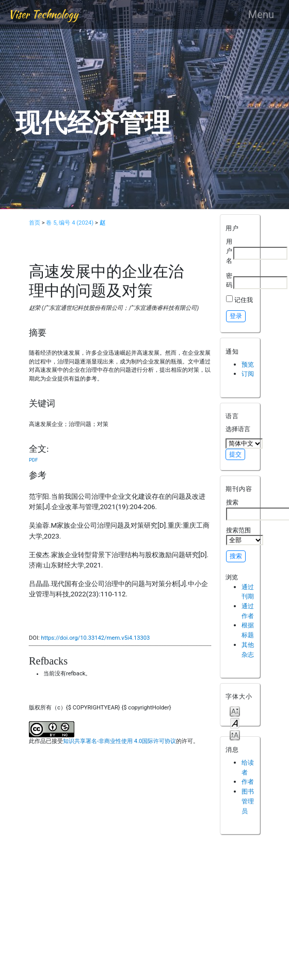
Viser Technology (43, 14)
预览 (248, 364)
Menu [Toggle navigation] (261, 14)
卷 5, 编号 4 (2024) (70, 223)
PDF (33, 460)
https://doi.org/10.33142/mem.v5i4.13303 (96, 638)
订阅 (248, 374)
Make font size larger (235, 734)
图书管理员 (248, 801)
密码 (229, 280)
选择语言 (238, 429)
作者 (248, 781)
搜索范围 (245, 536)
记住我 (244, 300)
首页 (35, 223)
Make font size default (235, 723)
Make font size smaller (235, 711)
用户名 (229, 251)
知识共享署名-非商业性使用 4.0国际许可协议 (119, 741)
